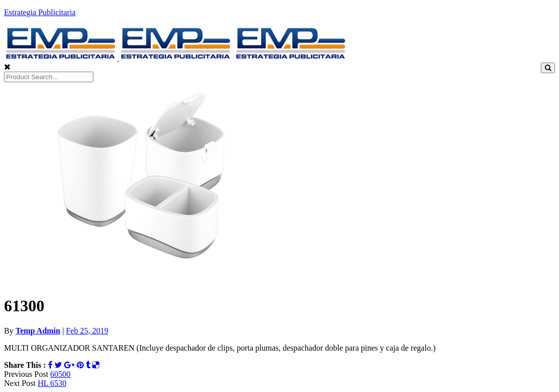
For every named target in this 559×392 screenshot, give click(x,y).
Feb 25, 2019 (87, 331)
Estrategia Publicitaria (40, 12)
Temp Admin (38, 331)
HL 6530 (52, 383)
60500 (61, 374)
